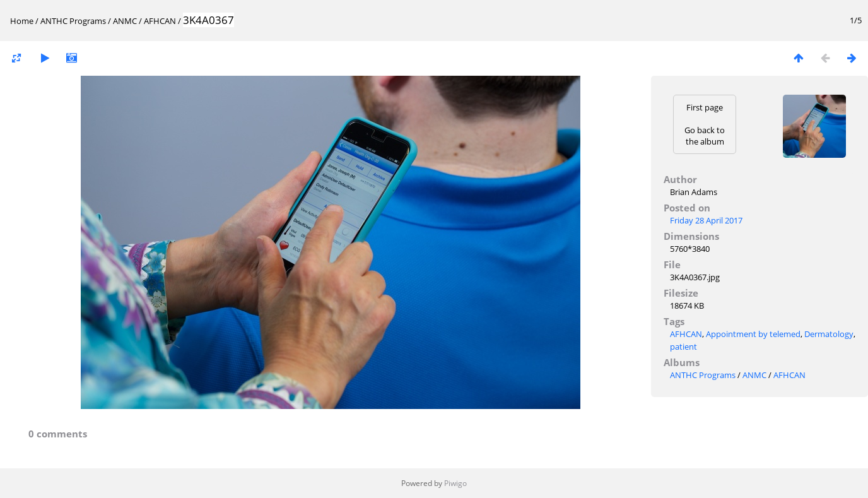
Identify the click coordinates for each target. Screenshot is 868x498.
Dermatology (829, 334)
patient (683, 347)
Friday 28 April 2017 (706, 220)
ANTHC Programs (73, 21)
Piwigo (455, 483)
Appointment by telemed (753, 334)
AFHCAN (160, 21)
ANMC (125, 21)
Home (22, 21)
